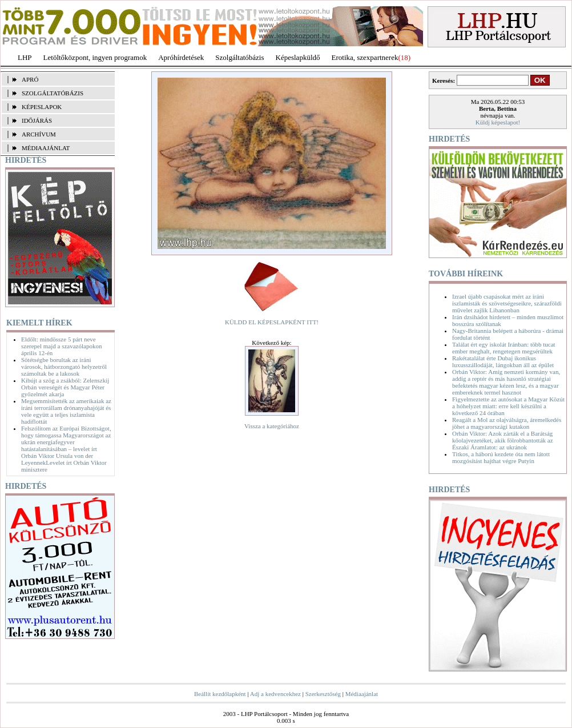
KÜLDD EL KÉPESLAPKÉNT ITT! (272, 322)
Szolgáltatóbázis (239, 57)
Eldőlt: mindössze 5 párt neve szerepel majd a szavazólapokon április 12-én (61, 346)
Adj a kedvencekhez (275, 694)
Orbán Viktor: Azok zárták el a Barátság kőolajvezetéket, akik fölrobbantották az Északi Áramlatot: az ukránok (503, 440)
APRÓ (30, 79)
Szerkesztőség (323, 694)
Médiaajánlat (362, 694)
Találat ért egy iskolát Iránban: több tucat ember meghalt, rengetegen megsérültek (504, 348)
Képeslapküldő (298, 57)
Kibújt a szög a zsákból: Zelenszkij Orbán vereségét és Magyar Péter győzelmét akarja (65, 387)
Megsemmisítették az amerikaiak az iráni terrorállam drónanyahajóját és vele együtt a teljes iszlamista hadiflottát (66, 411)
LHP (25, 57)
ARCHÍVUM (39, 134)
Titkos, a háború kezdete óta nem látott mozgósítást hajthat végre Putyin (501, 457)
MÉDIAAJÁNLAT (46, 148)
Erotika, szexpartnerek (365, 57)
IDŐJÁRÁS (37, 120)
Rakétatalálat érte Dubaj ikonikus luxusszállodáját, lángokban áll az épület (503, 361)
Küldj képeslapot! (498, 122)
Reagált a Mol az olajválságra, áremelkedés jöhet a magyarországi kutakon (507, 423)
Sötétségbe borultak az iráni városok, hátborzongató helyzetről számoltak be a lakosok (64, 367)
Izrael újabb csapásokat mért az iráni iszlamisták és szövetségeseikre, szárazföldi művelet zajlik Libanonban (507, 303)
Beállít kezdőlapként (220, 694)
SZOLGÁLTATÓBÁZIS (53, 93)
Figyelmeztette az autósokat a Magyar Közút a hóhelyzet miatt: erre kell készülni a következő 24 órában (508, 406)
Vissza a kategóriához (272, 426)
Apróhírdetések (181, 57)
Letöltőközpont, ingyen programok (95, 57)
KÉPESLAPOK (42, 107)
